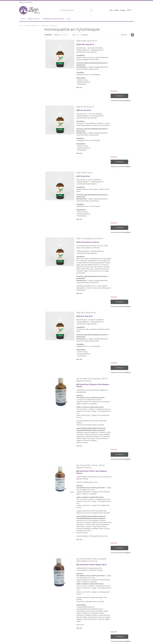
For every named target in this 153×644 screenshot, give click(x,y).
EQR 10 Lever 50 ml (84, 95)
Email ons (81, 589)
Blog (111, 10)
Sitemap (21, 564)
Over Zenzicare (108, 564)
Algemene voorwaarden (121, 564)
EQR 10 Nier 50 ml (83, 149)
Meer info (78, 87)
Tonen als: (124, 35)
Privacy (132, 564)
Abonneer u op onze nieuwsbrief (113, 614)
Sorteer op (58, 35)
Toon (75, 35)
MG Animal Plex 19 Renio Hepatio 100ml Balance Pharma (90, 483)
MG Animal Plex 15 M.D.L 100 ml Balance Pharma (90, 399)
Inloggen (123, 10)
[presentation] (118, 630)
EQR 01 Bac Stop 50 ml (86, 41)
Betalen (116, 10)
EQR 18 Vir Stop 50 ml (85, 266)
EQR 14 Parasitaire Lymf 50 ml (89, 204)
